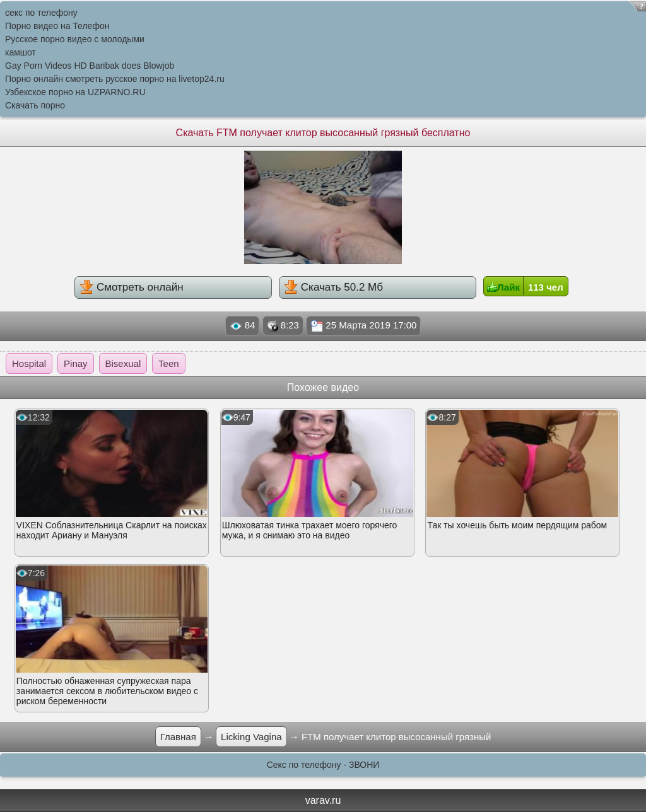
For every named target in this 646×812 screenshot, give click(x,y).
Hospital (29, 363)
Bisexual (123, 363)
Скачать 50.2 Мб (333, 287)
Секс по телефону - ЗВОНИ (323, 765)
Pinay (76, 363)
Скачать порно (35, 105)
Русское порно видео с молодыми (75, 39)
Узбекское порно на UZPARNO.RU (75, 92)
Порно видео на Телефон (57, 26)
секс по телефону (41, 13)
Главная (178, 737)
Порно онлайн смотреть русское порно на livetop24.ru (115, 79)
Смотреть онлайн (131, 287)
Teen (169, 363)
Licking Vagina (251, 737)
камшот (21, 52)
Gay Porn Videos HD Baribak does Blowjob (90, 66)
